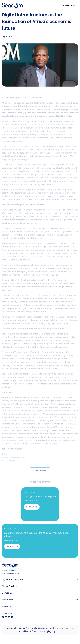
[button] (77, 579)
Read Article (32, 507)
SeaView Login (68, 6)
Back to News (40, 471)
